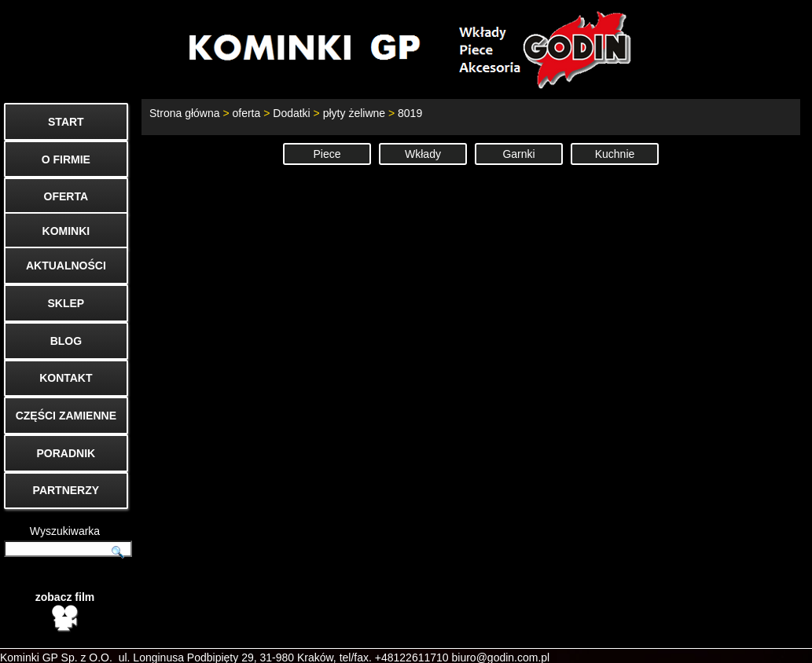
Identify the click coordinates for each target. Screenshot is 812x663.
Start (521, 644)
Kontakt (575, 644)
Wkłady (423, 154)
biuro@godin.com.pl (501, 632)
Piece (327, 154)
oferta (246, 113)
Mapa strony (770, 644)
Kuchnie (615, 154)
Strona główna (185, 113)
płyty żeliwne (354, 113)
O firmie (636, 644)
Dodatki (291, 113)
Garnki (518, 154)
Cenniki (698, 644)
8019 (410, 113)
